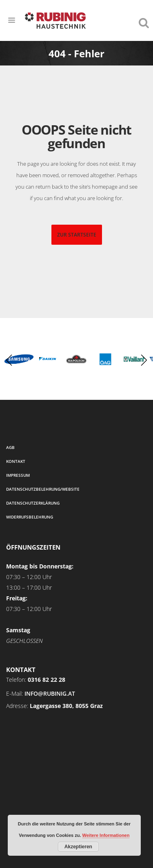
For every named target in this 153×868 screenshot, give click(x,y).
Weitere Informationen (106, 835)
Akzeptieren (78, 847)
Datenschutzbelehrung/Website (43, 489)
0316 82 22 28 (47, 680)
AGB (10, 447)
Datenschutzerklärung (33, 503)
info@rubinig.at (50, 693)
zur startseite (77, 235)
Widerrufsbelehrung (30, 517)
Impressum (18, 475)
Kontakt (16, 461)
